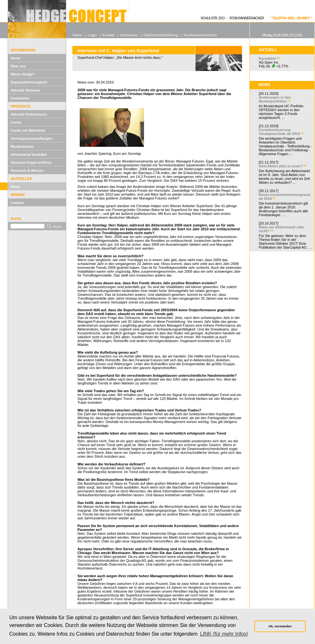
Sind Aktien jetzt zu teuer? (281, 166)
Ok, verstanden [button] (280, 626)
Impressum (129, 35)
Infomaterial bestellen (29, 154)
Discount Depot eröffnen (31, 163)
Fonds (16, 122)
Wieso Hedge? (23, 74)
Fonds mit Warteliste (28, 130)
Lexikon (17, 203)
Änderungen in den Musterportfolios (275, 99)
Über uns (18, 66)
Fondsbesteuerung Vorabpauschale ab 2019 (279, 132)
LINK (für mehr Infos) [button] (224, 634)
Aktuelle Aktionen (26, 90)
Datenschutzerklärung (161, 35)
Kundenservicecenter (200, 35)
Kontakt (108, 35)
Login (92, 35)
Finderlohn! (20, 98)
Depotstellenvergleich (29, 82)
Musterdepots (22, 146)
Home (16, 58)
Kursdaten (267, 58)
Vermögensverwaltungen (32, 138)
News (15, 187)
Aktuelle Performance (29, 114)
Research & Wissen (27, 171)
